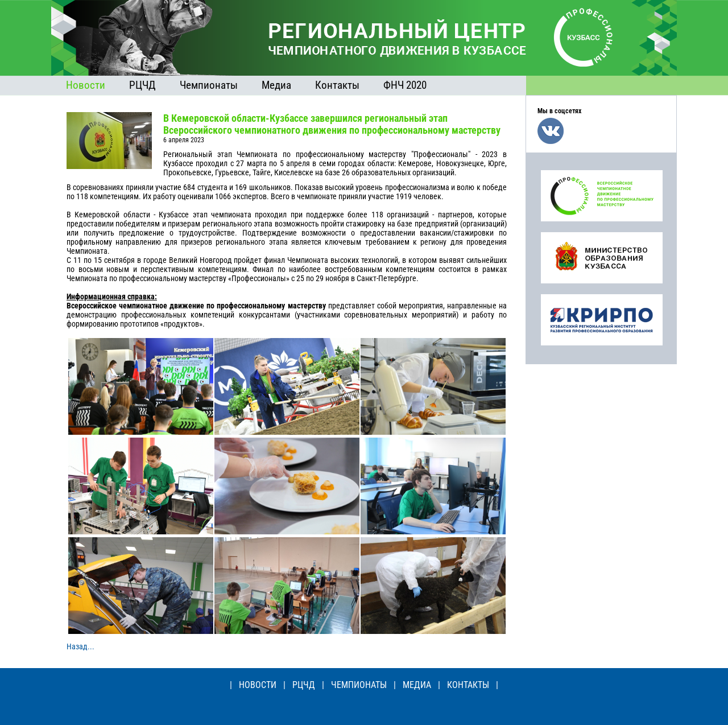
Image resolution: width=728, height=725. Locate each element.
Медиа (276, 85)
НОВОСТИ (258, 685)
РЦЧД (142, 85)
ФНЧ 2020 (405, 85)
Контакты (337, 85)
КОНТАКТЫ (468, 685)
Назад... (80, 646)
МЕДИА (417, 685)
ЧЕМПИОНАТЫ (359, 685)
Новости (86, 85)
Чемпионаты (209, 85)
